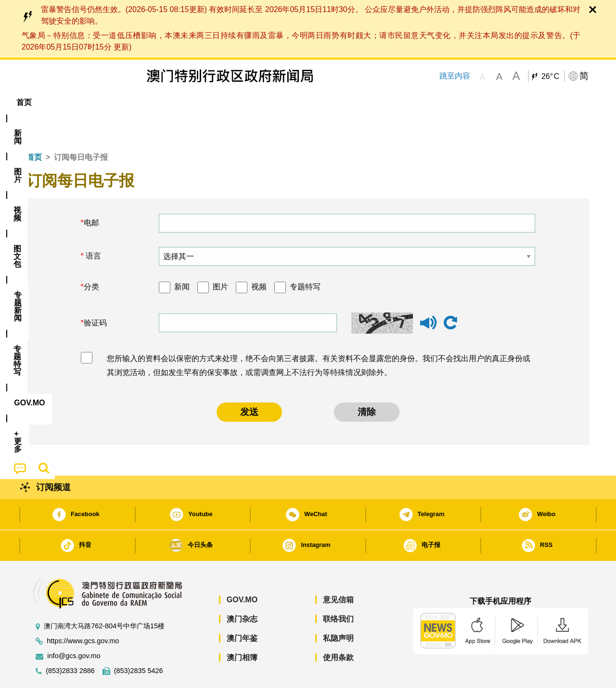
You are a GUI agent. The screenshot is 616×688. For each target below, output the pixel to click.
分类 (91, 257)
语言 (92, 227)
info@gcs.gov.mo (74, 627)
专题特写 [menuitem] (283, 102)
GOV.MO (242, 570)
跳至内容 (455, 76)
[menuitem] (79, 103)
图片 (220, 257)
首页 (34, 128)
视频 (259, 257)
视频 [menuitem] (150, 102)
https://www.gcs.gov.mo (83, 612)
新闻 (182, 257)
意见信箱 (338, 570)
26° (550, 77)
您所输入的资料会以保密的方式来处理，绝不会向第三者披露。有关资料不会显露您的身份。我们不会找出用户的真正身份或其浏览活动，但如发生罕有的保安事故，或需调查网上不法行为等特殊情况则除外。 (319, 336)
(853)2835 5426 (139, 642)
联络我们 (338, 590)
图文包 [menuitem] (188, 102)
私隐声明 (338, 609)
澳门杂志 (242, 590)
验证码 (95, 293)
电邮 (91, 193)
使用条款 (338, 628)
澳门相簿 (242, 628)
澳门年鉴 (242, 609)
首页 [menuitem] (43, 102)
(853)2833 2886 (70, 642)
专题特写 (305, 257)
